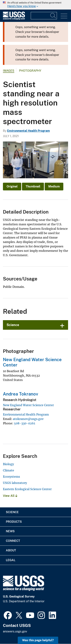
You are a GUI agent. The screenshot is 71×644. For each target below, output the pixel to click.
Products (14, 522)
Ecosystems (11, 477)
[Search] (53, 16)
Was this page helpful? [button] (38, 640)
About (11, 550)
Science (13, 325)
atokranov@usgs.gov (28, 419)
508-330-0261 (25, 423)
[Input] (44, 16)
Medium (54, 186)
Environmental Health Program (28, 131)
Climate (9, 470)
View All (10, 496)
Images (9, 71)
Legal (11, 560)
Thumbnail (33, 186)
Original (12, 186)
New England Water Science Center (28, 405)
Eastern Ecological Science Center (27, 489)
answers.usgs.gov (15, 631)
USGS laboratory (15, 483)
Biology (8, 464)
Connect (13, 541)
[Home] (14, 19)
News (10, 531)
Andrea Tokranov (20, 394)
